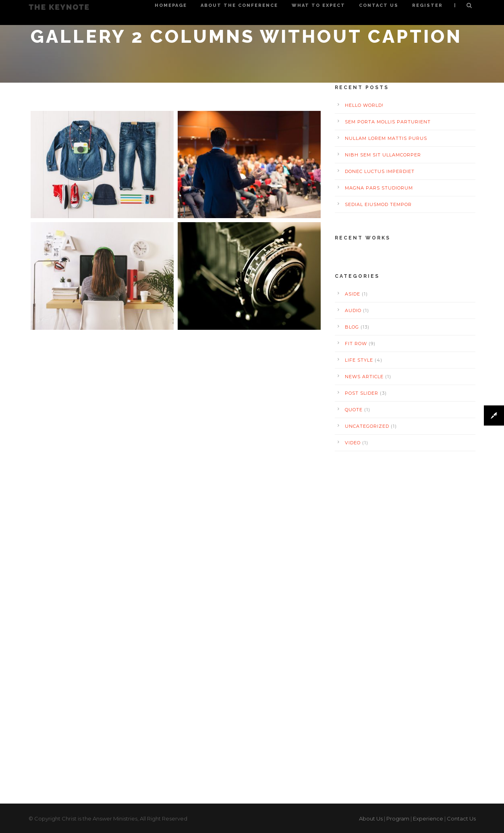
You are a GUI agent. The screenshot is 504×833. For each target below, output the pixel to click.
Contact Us (379, 5)
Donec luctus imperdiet (380, 171)
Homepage (171, 5)
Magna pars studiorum (379, 188)
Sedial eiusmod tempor (378, 204)
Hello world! (364, 105)
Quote (354, 410)
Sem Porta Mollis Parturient (388, 122)
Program (398, 818)
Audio (353, 310)
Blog (352, 327)
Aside (353, 294)
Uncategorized (367, 426)
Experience (428, 818)
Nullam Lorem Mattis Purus (386, 138)
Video (353, 443)
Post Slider (362, 393)
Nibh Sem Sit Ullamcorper (383, 155)
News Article (364, 377)
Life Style (359, 360)
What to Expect (318, 5)
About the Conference (239, 5)
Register (427, 5)
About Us (371, 818)
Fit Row (356, 344)
